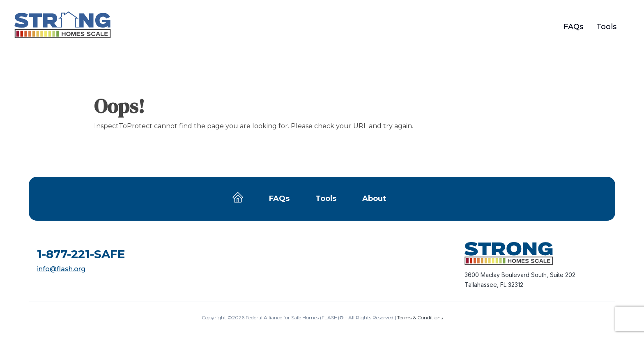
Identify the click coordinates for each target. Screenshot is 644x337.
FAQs (573, 27)
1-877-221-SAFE (81, 254)
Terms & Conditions (420, 317)
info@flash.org (61, 269)
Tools (606, 27)
